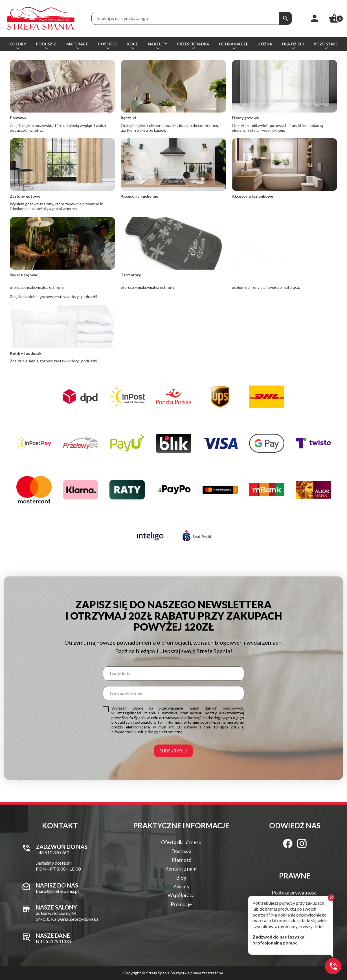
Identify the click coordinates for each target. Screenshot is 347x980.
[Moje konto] (315, 18)
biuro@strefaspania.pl (200, 262)
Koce (132, 44)
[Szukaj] (285, 18)
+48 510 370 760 (34, 259)
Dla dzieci (293, 44)
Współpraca (181, 895)
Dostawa (181, 851)
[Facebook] (288, 844)
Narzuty (157, 44)
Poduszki (46, 44)
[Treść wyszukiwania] (185, 18)
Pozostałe (326, 44)
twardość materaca (227, 311)
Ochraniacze (234, 44)
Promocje (181, 904)
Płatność (181, 860)
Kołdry (18, 44)
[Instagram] (302, 844)
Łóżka (265, 44)
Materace (77, 44)
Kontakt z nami (181, 869)
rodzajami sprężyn (265, 353)
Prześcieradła (193, 44)
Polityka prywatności (295, 893)
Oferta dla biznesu (181, 842)
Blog (181, 878)
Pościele (107, 44)
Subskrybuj (173, 751)
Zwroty (181, 886)
